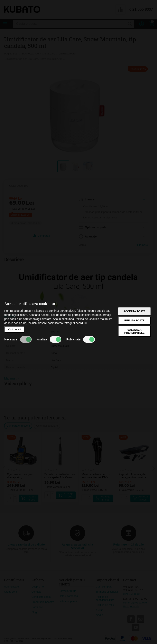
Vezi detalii (14, 329)
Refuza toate (134, 320)
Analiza (49, 339)
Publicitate (81, 339)
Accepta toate (135, 311)
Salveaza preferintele (134, 331)
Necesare (18, 339)
